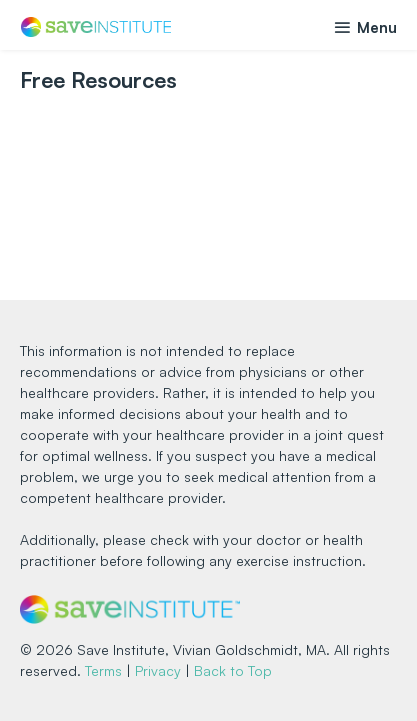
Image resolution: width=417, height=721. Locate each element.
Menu (365, 27)
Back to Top (233, 670)
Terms (103, 670)
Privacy (158, 670)
